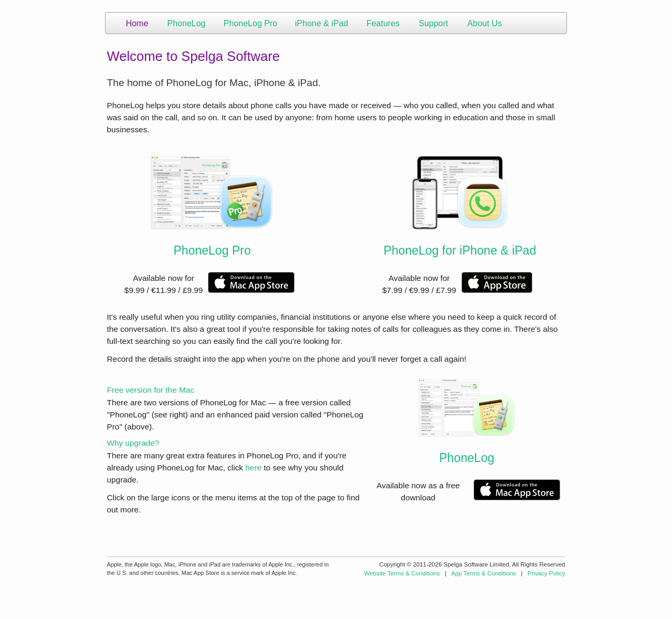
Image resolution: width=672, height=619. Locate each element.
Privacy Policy (547, 573)
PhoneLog (466, 458)
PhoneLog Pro (212, 250)
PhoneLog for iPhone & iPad (460, 250)
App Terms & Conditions (483, 573)
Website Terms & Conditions (402, 573)
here (253, 468)
